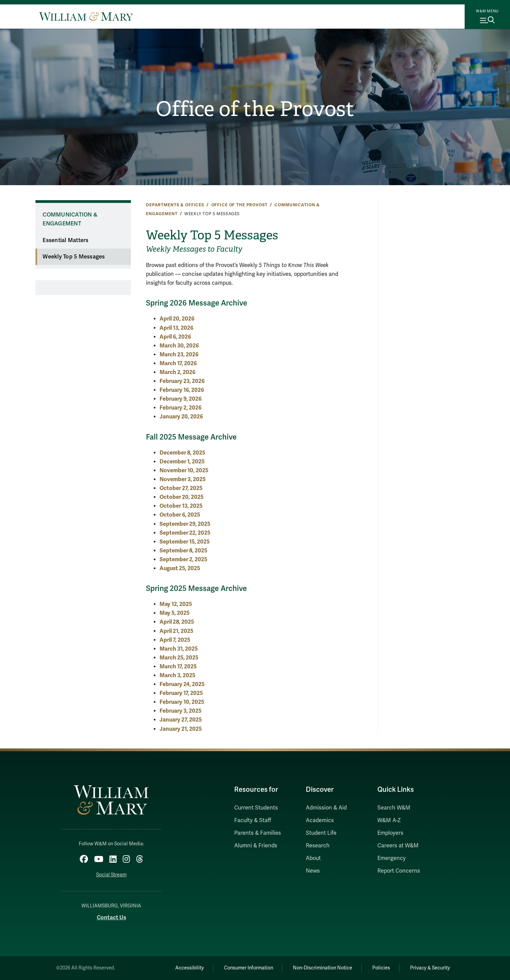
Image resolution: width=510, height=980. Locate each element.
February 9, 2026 (181, 399)
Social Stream (111, 875)
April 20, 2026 (177, 319)
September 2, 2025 (183, 559)
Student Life (321, 833)
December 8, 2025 (182, 453)
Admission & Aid (326, 808)
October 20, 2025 (182, 497)
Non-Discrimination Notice (322, 968)
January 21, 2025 (181, 729)
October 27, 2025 (181, 488)
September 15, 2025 (185, 542)
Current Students (256, 808)
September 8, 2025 (183, 551)
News (313, 871)
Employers (390, 833)
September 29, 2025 (185, 524)
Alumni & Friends (256, 846)
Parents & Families (258, 833)
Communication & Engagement (70, 219)
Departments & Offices (175, 205)
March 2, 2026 (177, 372)
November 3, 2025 (183, 479)
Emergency (392, 858)
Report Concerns (399, 871)
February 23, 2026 (182, 381)
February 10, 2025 (182, 702)
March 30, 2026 (179, 346)
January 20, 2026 (181, 417)
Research (318, 846)
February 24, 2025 (182, 684)
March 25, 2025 (179, 658)
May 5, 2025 (175, 613)
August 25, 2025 (180, 568)
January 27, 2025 (181, 720)
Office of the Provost (255, 109)
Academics (320, 820)
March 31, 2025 (179, 649)
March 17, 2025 (178, 666)
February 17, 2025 (181, 693)
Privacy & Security (430, 968)
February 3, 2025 (181, 711)
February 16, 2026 (182, 390)
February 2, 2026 (181, 408)
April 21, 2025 (176, 631)
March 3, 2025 (177, 675)
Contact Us (111, 917)
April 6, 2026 (175, 337)
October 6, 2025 (180, 515)
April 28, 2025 (177, 622)
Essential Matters (65, 240)
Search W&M (394, 808)
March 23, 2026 (179, 354)
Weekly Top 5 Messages (74, 257)
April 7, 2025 (175, 640)
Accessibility (190, 968)
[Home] (86, 16)
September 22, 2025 (185, 533)
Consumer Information (249, 968)
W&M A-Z (389, 820)
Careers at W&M (398, 846)
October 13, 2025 (181, 506)
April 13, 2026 (176, 328)
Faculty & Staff (253, 820)
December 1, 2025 (182, 462)
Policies (381, 968)
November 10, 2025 (184, 470)
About (313, 858)
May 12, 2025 (176, 604)
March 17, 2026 (178, 363)
